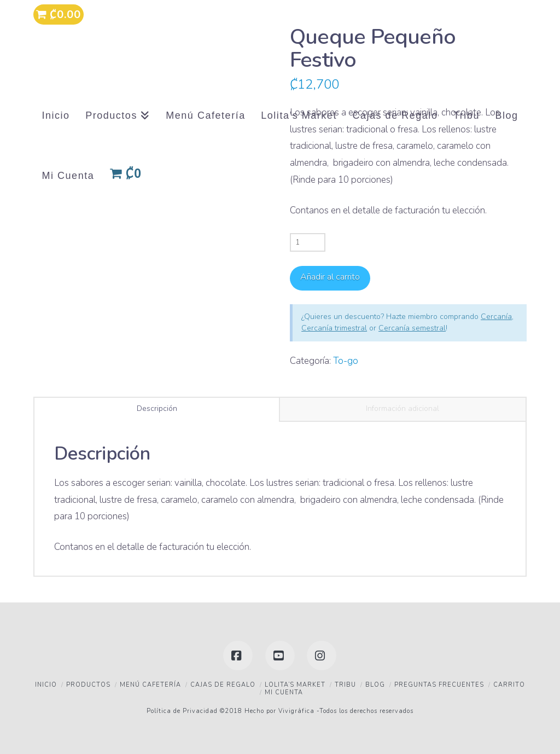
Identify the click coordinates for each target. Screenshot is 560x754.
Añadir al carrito (330, 277)
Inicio (46, 685)
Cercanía (496, 317)
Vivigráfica (295, 711)
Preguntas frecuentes (439, 685)
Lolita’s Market (295, 685)
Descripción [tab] (157, 408)
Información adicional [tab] (402, 408)
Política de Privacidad (182, 711)
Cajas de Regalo (223, 685)
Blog (375, 685)
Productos (88, 685)
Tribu (345, 685)
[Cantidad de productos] (308, 242)
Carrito (509, 685)
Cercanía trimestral (334, 328)
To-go (346, 361)
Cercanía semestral (412, 328)
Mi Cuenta (284, 692)
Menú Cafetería (150, 685)
